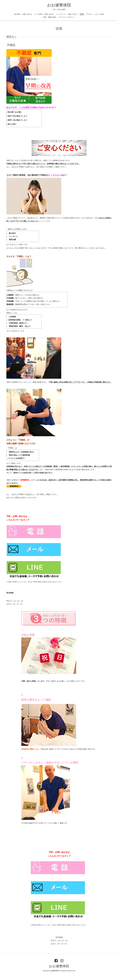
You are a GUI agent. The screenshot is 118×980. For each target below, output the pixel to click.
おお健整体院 (59, 5)
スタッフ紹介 (99, 14)
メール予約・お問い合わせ (44, 14)
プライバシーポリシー (67, 17)
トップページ (61, 14)
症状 (82, 14)
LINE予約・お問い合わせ (23, 14)
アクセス (89, 14)
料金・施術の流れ (50, 17)
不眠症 (11, 45)
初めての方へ (73, 14)
